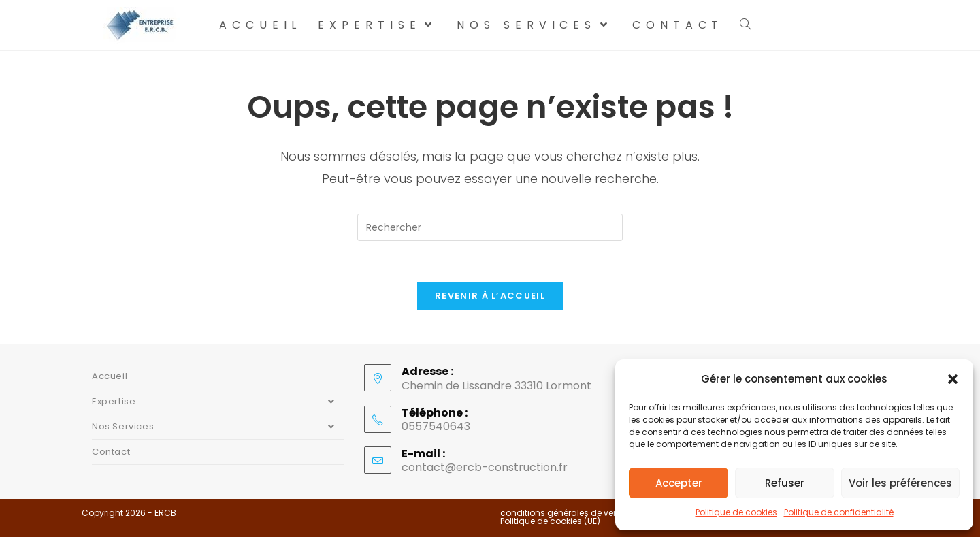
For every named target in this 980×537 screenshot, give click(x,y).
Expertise (218, 402)
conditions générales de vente (563, 513)
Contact (111, 452)
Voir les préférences (900, 483)
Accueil (110, 376)
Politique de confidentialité (839, 512)
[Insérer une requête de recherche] (490, 227)
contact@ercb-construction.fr (485, 467)
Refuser (785, 483)
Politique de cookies (736, 512)
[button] (953, 379)
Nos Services (218, 427)
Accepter (679, 483)
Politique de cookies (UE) (550, 521)
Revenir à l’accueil (490, 296)
